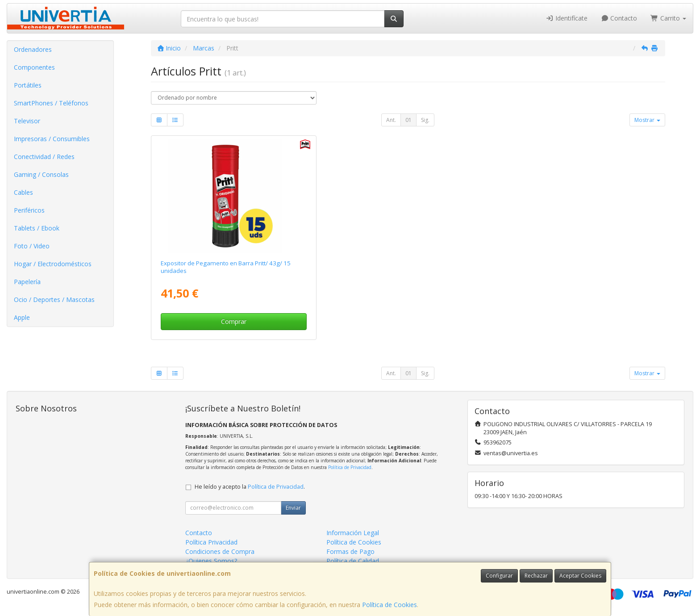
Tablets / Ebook (37, 228)
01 (408, 120)
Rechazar (536, 576)
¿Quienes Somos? (211, 561)
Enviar (293, 508)
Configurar (499, 576)
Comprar (234, 321)
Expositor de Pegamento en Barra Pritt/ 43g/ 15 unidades (226, 267)
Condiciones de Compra (220, 551)
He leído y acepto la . (250, 487)
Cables (23, 192)
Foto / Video (32, 246)
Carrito (668, 18)
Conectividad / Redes (44, 157)
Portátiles (28, 85)
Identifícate (567, 18)
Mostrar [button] (647, 120)
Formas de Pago (350, 551)
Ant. (391, 120)
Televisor (27, 121)
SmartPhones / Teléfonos (51, 103)
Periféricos (29, 210)
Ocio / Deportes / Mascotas (54, 300)
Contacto (619, 18)
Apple (22, 317)
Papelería (27, 282)
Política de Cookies (390, 605)
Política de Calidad (353, 561)
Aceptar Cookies (580, 576)
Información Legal (353, 533)
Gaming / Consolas (41, 174)
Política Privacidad (211, 542)
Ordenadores (33, 49)
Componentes (34, 67)
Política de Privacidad (350, 467)
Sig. (425, 120)
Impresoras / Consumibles (52, 139)
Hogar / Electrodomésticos (53, 264)
